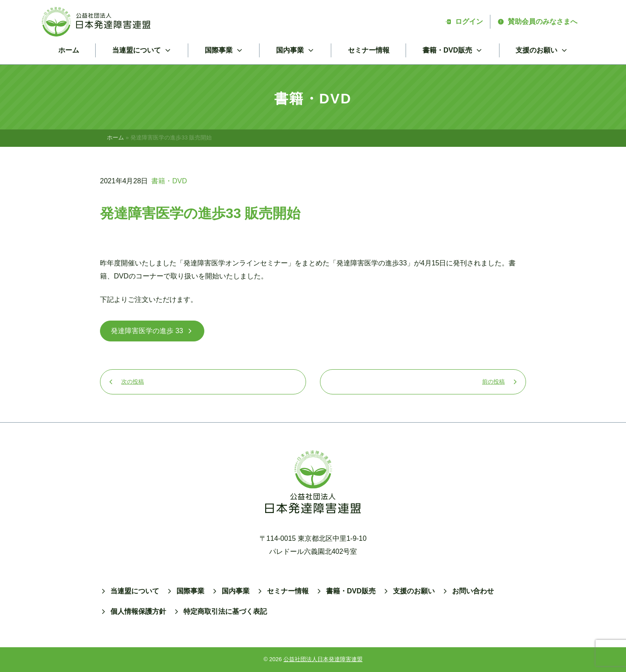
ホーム (69, 50)
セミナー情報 (369, 50)
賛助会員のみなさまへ (537, 22)
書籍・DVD (169, 181)
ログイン (464, 22)
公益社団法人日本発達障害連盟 (323, 659)
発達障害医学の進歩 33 (152, 331)
